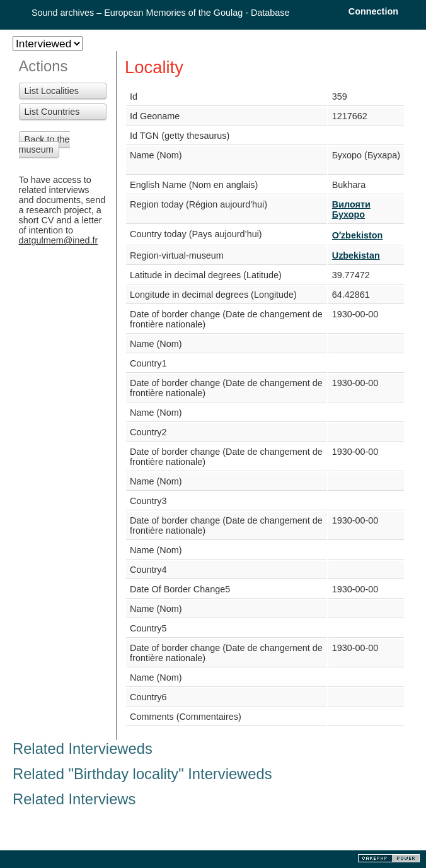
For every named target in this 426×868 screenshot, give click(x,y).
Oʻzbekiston (358, 235)
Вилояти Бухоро (351, 209)
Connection (373, 11)
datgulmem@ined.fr (59, 240)
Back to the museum (44, 144)
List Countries (52, 112)
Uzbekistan (356, 255)
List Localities (52, 91)
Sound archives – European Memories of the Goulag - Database (161, 13)
